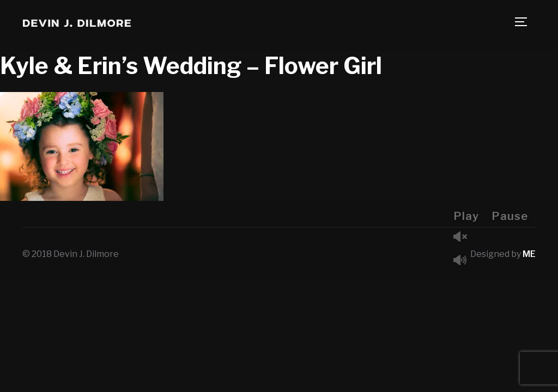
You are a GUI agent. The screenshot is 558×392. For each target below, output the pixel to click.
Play (466, 216)
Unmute (464, 238)
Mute (464, 261)
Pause (510, 216)
